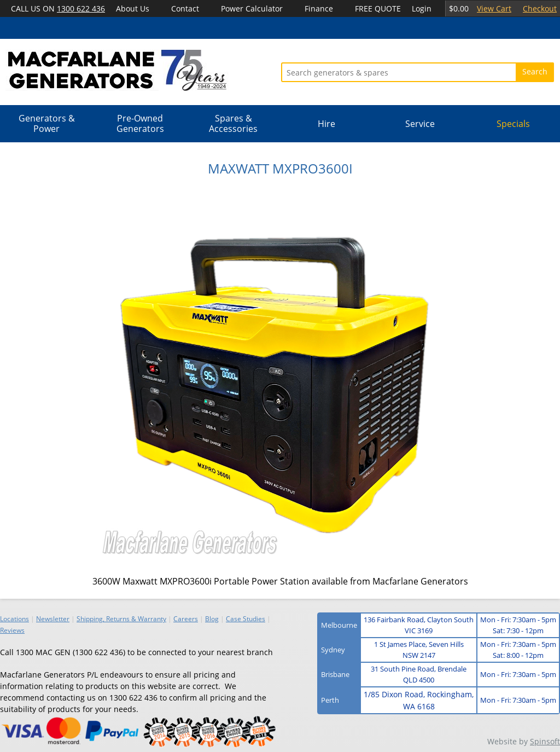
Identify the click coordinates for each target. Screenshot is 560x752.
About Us (133, 8)
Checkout (540, 8)
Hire (326, 124)
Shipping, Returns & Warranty (121, 619)
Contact (185, 8)
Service (420, 124)
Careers (186, 619)
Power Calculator (252, 8)
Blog (212, 619)
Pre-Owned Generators (140, 123)
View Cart (494, 8)
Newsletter (53, 619)
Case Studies (246, 619)
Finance (319, 8)
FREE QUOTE (378, 8)
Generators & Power (47, 123)
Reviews (12, 630)
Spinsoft (545, 741)
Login (422, 8)
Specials (513, 124)
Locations (14, 619)
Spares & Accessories (233, 123)
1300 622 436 (81, 8)
